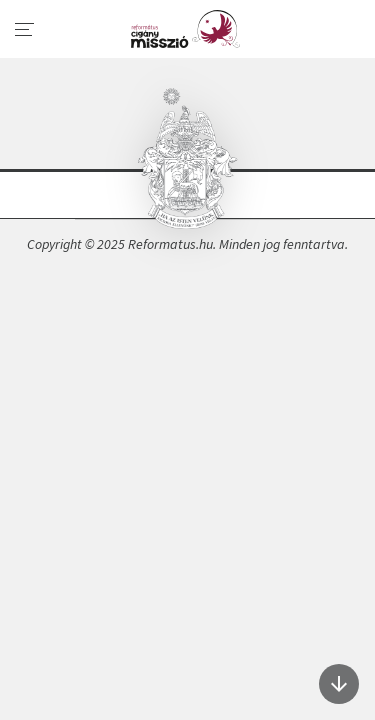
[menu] (25, 30)
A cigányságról (187, 29)
